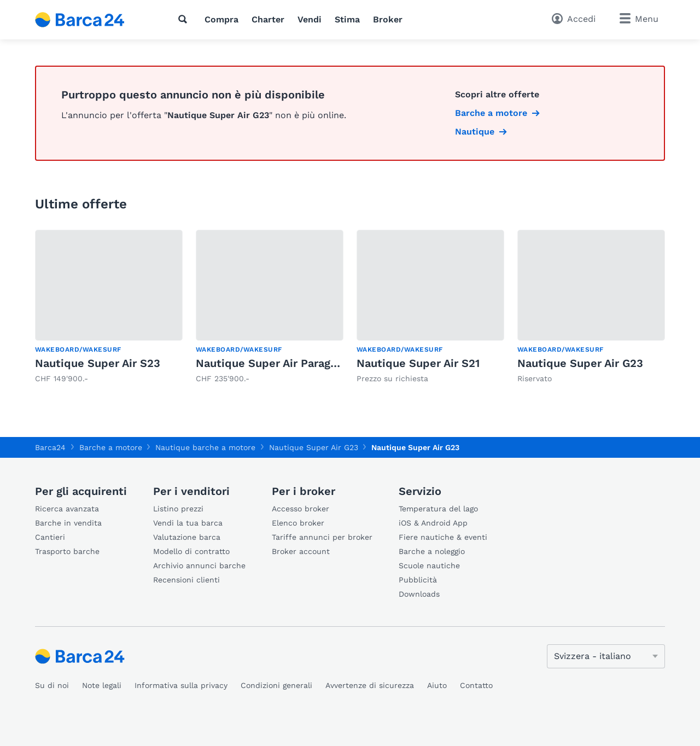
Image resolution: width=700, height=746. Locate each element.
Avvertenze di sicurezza (370, 685)
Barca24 (50, 447)
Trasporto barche (67, 551)
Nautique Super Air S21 (418, 363)
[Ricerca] (185, 19)
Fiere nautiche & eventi (443, 537)
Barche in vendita (68, 523)
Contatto (476, 685)
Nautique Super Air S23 (98, 363)
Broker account (301, 551)
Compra (221, 19)
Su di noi (52, 685)
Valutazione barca (187, 537)
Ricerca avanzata (67, 509)
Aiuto (437, 685)
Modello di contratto (191, 551)
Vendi (310, 19)
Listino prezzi (178, 509)
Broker (388, 19)
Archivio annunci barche (199, 566)
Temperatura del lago (438, 509)
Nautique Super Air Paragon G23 (282, 363)
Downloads (419, 594)
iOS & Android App (433, 523)
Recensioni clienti (186, 580)
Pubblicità (418, 580)
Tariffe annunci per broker (322, 537)
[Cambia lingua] (606, 656)
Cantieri (50, 537)
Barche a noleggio (432, 551)
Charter (268, 19)
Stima (347, 19)
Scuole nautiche (429, 566)
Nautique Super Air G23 (580, 363)
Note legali (102, 685)
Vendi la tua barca (188, 523)
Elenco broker (298, 523)
